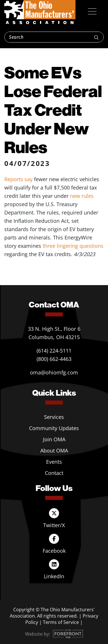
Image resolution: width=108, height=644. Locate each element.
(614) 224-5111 (54, 351)
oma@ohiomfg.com (54, 372)
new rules (82, 196)
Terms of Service (61, 622)
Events (54, 462)
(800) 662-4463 (54, 359)
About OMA (54, 450)
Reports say (18, 179)
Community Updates (54, 428)
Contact (54, 473)
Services (54, 417)
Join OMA (54, 439)
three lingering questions (73, 246)
